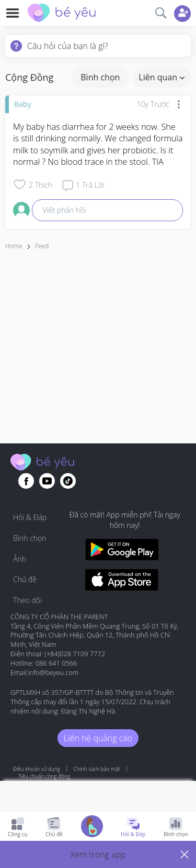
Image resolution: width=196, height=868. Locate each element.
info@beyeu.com (53, 672)
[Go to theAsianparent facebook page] (26, 481)
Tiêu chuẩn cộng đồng (44, 776)
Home (14, 246)
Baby (22, 104)
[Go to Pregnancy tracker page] (92, 828)
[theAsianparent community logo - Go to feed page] (62, 14)
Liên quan (162, 77)
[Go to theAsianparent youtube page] (47, 481)
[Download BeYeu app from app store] (122, 581)
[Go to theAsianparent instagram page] (68, 481)
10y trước (153, 104)
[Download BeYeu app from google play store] (122, 551)
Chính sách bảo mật (96, 769)
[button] (98, 854)
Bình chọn (100, 77)
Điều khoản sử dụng (37, 769)
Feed (42, 246)
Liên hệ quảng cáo (98, 738)
